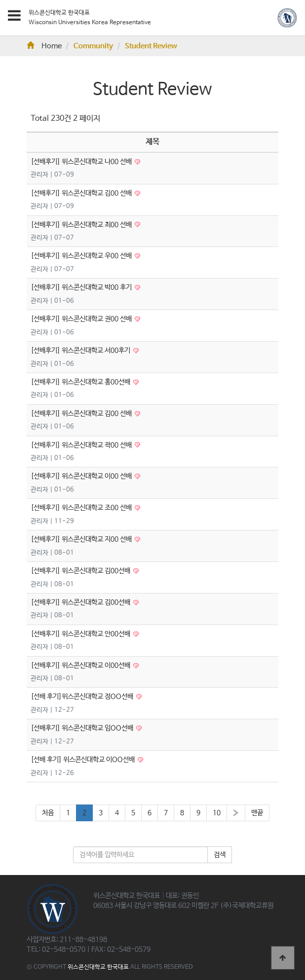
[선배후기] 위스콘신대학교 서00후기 (81, 350)
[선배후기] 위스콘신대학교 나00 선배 (82, 162)
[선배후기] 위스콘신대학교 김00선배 (81, 571)
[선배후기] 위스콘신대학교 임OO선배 (83, 728)
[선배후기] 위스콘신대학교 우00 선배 (82, 256)
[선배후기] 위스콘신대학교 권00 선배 (82, 319)
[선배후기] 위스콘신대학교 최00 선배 (82, 225)
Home (44, 46)
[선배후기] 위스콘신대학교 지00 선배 (82, 539)
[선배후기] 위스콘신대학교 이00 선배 (82, 476)
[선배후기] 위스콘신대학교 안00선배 (81, 634)
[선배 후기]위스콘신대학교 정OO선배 (83, 697)
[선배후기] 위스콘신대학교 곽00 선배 (82, 445)
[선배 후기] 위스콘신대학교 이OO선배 (83, 760)
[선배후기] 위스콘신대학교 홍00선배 (81, 382)
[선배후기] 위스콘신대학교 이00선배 (81, 665)
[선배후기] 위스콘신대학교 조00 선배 (82, 508)
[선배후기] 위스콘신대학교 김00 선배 (82, 193)
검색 (220, 855)
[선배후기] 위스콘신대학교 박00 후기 (82, 287)
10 (217, 813)
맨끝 (257, 813)
